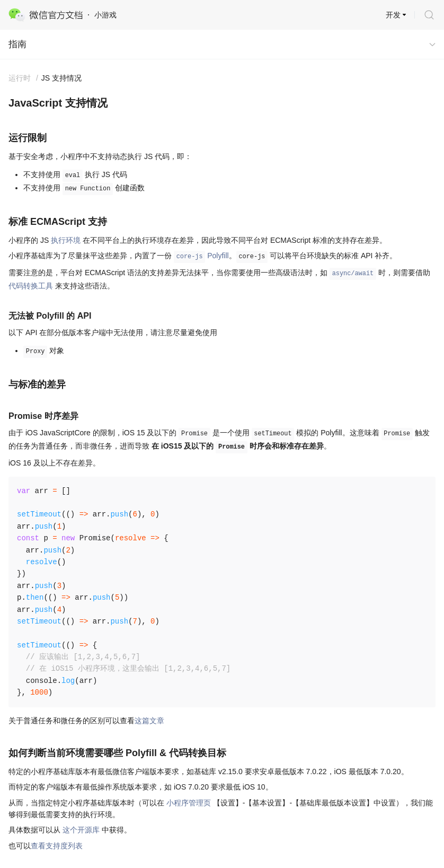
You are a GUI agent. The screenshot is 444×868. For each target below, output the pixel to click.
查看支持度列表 (57, 846)
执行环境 (66, 240)
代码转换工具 (31, 286)
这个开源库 (81, 830)
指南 (17, 44)
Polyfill (201, 256)
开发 (393, 15)
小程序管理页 (189, 803)
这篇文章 (149, 721)
